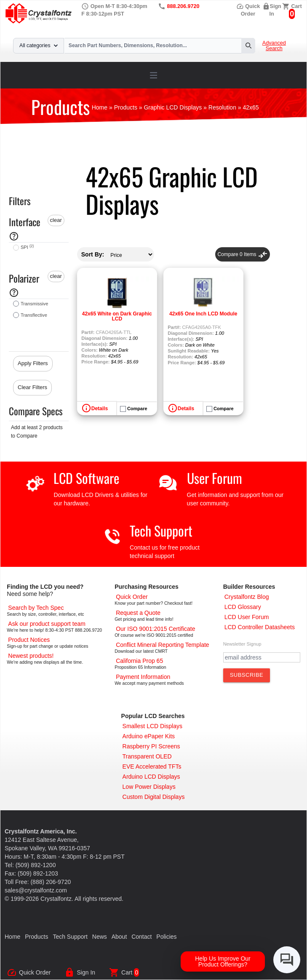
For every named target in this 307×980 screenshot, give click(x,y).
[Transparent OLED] (147, 756)
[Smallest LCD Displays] (152, 726)
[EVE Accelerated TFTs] (152, 766)
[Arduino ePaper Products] (149, 736)
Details (100, 409)
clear (56, 220)
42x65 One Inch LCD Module (203, 314)
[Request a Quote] (138, 613)
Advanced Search (274, 46)
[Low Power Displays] (149, 787)
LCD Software (86, 478)
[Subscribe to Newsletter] (247, 675)
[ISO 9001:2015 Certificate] (155, 629)
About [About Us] (119, 937)
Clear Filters (32, 387)
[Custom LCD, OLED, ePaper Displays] (154, 797)
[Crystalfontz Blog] (247, 597)
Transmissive (34, 304)
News (100, 937)
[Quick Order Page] (132, 597)
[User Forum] (247, 617)
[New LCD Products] (31, 656)
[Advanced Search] (36, 608)
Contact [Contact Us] (141, 937)
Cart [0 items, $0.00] (297, 6)
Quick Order (35, 972)
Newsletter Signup (242, 644)
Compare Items (242, 254)
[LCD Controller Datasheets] (260, 627)
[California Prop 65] (139, 661)
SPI (27, 247)
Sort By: (93, 254)
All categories (39, 45)
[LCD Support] (47, 624)
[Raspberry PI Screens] (151, 746)
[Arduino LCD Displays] (151, 777)
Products (36, 937)
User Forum (215, 478)
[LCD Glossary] (243, 607)
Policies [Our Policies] (166, 937)
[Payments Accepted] (143, 677)
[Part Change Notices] (29, 640)
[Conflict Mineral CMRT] (163, 645)
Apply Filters (33, 363)
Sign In (86, 972)
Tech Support (161, 530)
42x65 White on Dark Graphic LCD (117, 316)
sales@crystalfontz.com (36, 890)
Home (12, 937)
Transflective (34, 315)
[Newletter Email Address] (262, 657)
